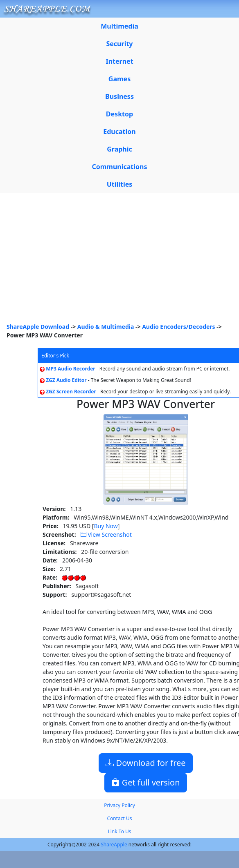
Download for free (145, 763)
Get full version (145, 782)
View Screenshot (106, 534)
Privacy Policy (120, 805)
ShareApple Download (38, 327)
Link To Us (119, 831)
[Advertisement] (120, 261)
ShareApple (114, 845)
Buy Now (106, 526)
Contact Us (119, 818)
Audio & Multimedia (106, 327)
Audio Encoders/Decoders (179, 327)
